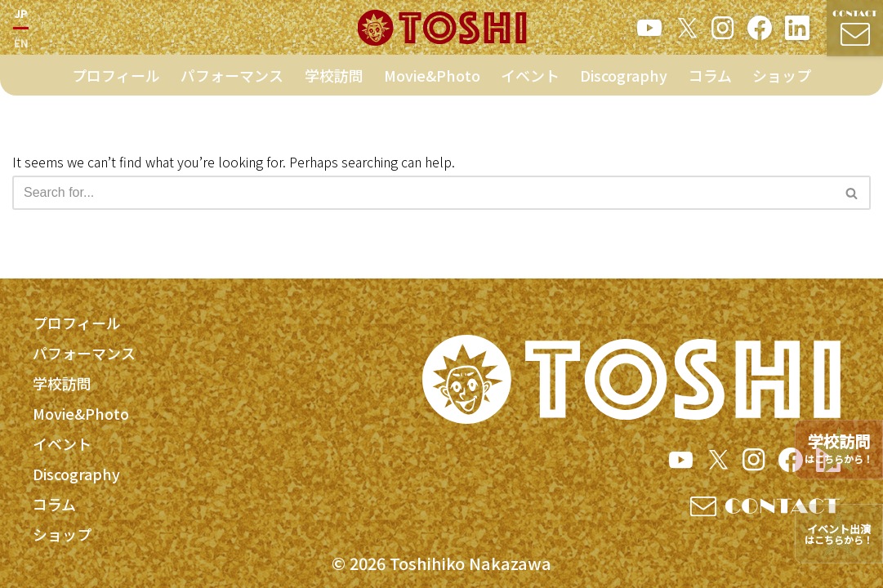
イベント (530, 79)
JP (21, 15)
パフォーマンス (232, 79)
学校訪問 (334, 79)
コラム (710, 79)
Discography (624, 79)
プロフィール (116, 79)
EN (21, 45)
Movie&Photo (432, 79)
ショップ (782, 79)
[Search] (423, 193)
